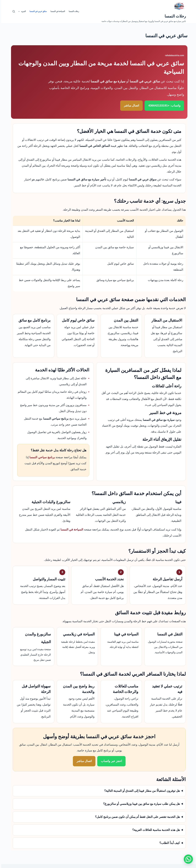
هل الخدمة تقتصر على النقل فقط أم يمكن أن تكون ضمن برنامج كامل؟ (136, 817)
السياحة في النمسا (57, 11)
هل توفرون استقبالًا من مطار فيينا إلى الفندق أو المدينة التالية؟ (141, 791)
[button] (187, 859)
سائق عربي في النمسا (37, 11)
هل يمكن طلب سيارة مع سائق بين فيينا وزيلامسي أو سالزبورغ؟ (140, 804)
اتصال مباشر (130, 105)
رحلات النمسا (174, 16)
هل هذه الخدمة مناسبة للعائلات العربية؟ (155, 830)
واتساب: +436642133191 (163, 105)
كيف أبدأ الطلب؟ (168, 843)
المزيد (20, 12)
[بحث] (12, 11)
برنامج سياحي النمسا (41, 457)
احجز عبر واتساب (110, 761)
